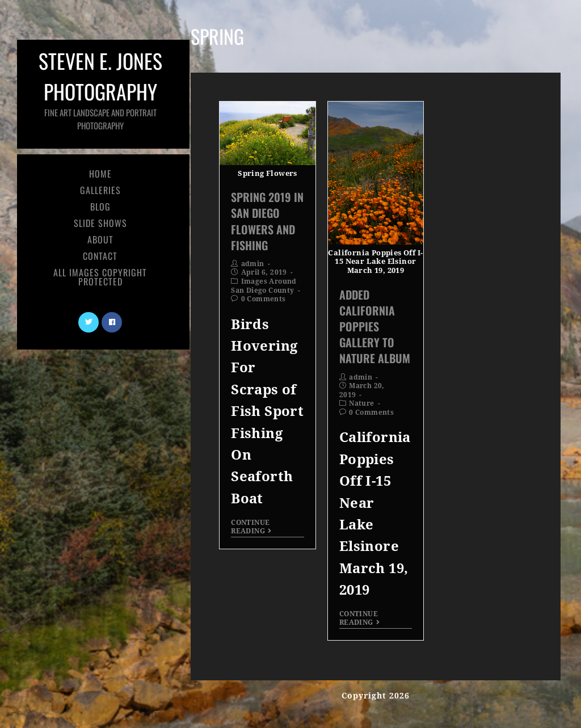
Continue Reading (251, 527)
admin (253, 264)
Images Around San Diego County (264, 286)
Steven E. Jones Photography (99, 89)
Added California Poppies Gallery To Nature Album (375, 327)
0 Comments (264, 299)
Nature (361, 403)
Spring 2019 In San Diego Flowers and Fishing (267, 221)
